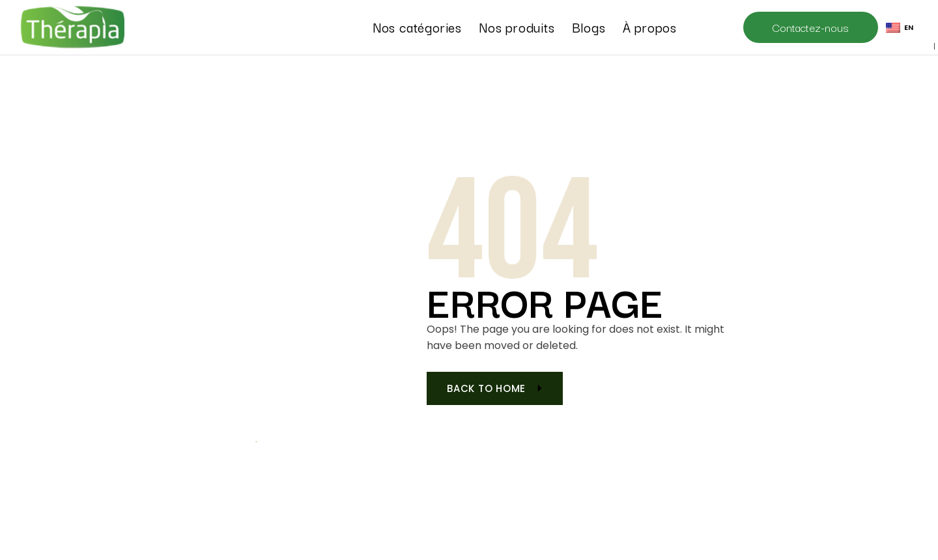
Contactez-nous (811, 27)
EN (900, 27)
